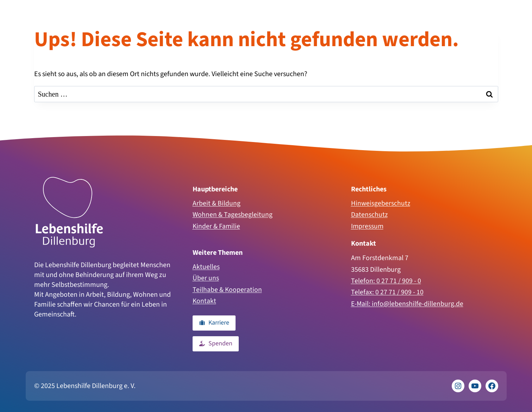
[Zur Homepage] (69, 211)
